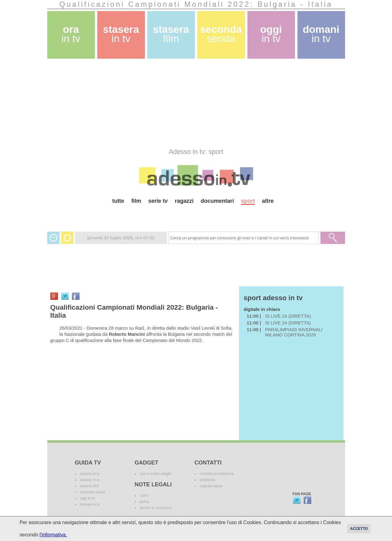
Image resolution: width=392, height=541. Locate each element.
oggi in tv (87, 498)
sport (248, 201)
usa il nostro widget (156, 474)
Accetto (359, 529)
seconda (221, 34)
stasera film (89, 486)
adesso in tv (90, 480)
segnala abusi (211, 486)
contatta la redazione (217, 474)
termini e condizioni (156, 508)
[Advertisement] (196, 103)
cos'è (144, 496)
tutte (118, 201)
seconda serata (93, 492)
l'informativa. (53, 535)
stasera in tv (90, 474)
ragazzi (184, 201)
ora (71, 34)
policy (145, 502)
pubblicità (208, 480)
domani (321, 34)
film (136, 201)
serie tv (158, 201)
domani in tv (90, 504)
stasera (121, 34)
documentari (217, 201)
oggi (271, 34)
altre (268, 201)
